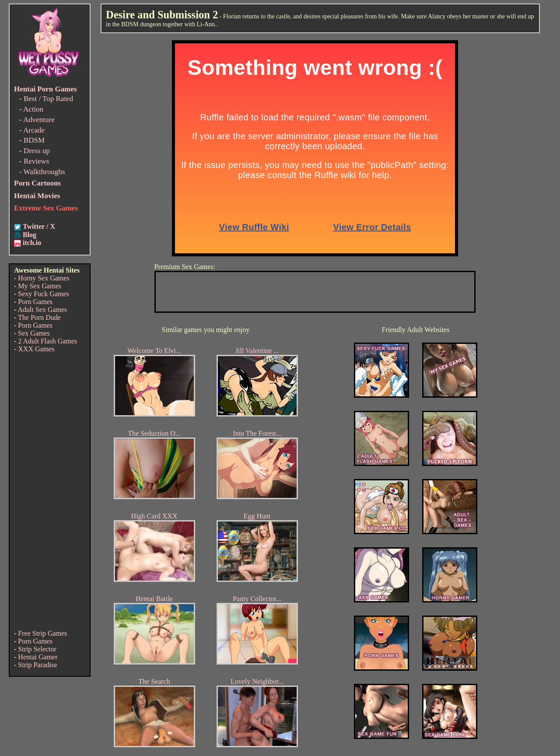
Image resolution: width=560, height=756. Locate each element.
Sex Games (34, 333)
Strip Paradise (37, 665)
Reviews (37, 161)
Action (33, 109)
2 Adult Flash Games (47, 341)
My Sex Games (40, 286)
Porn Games (35, 302)
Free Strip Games (42, 633)
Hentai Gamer (38, 657)
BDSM (34, 140)
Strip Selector (37, 649)
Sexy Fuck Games (43, 294)
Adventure (39, 120)
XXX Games (36, 349)
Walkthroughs (44, 172)
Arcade (34, 130)
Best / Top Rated (48, 99)
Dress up (37, 151)
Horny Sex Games (44, 278)
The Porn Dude (39, 317)
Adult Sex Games (42, 310)
